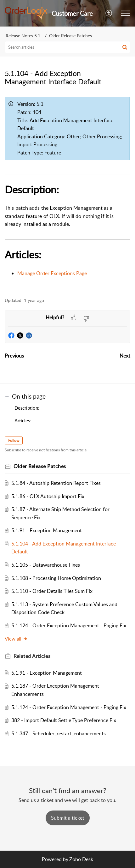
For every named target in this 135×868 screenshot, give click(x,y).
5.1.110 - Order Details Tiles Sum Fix (52, 591)
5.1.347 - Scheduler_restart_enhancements (59, 733)
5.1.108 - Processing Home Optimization (56, 578)
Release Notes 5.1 (23, 36)
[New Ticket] (68, 818)
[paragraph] (67, 192)
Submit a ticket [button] (68, 818)
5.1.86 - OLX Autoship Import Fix (48, 496)
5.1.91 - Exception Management (47, 530)
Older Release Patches (70, 36)
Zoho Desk (81, 859)
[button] (109, 13)
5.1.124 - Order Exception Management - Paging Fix (69, 625)
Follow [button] (14, 440)
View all (16, 639)
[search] (67, 47)
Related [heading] (32, 656)
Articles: (23, 420)
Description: (27, 408)
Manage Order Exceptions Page (52, 273)
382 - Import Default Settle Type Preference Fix (64, 720)
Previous (14, 356)
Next (125, 356)
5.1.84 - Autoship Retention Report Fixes (56, 483)
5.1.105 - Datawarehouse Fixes (46, 565)
